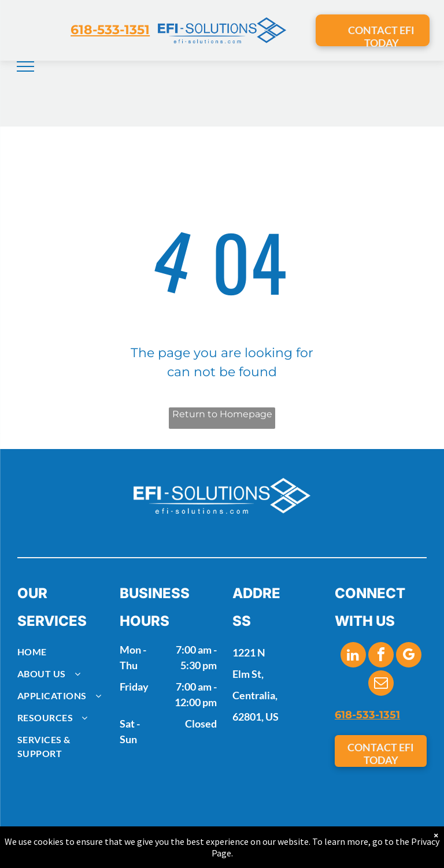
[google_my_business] (409, 656)
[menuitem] (63, 652)
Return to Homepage (222, 414)
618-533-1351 (110, 30)
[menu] (25, 66)
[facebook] (381, 656)
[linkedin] (353, 656)
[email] (381, 685)
